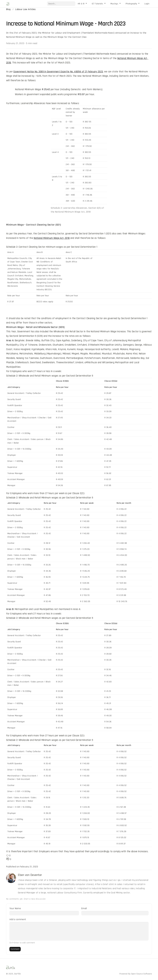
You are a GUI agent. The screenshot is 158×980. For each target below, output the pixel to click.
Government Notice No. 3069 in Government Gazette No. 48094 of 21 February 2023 (58, 72)
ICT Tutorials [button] (98, 4)
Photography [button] (132, 4)
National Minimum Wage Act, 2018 (52, 238)
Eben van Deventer (30, 875)
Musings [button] (115, 4)
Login (147, 4)
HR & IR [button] (81, 4)
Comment (15, 949)
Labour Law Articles (25, 9)
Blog (8, 9)
